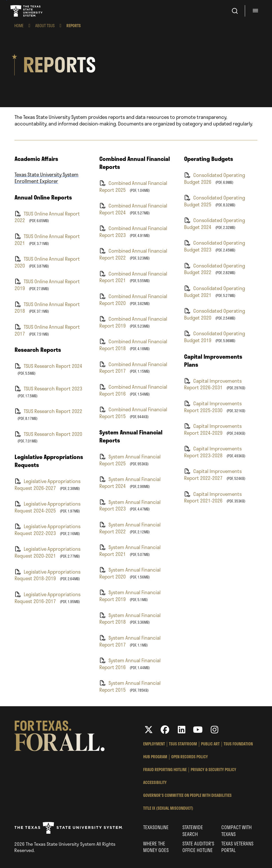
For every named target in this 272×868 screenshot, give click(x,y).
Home (19, 26)
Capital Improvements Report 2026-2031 (213, 384)
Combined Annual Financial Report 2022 (133, 254)
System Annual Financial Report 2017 (130, 641)
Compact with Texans (236, 830)
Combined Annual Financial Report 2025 (133, 186)
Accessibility (155, 782)
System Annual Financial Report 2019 (130, 595)
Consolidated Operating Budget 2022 (215, 269)
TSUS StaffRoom (183, 744)
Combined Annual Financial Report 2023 (133, 231)
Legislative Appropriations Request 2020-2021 (48, 552)
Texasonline (156, 827)
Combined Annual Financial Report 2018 (133, 345)
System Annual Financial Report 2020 (130, 573)
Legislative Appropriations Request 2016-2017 (48, 597)
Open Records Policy (190, 757)
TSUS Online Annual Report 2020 (47, 262)
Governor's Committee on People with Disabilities (187, 795)
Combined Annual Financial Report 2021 (133, 277)
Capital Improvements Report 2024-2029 (213, 429)
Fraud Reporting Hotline (165, 770)
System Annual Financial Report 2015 (130, 686)
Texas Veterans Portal (237, 847)
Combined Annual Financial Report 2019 (133, 322)
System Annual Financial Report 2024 (130, 482)
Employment (154, 744)
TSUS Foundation (238, 744)
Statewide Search (193, 830)
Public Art (210, 744)
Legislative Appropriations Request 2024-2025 (48, 507)
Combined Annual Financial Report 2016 (133, 390)
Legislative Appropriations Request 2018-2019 (48, 575)
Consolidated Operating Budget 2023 (215, 246)
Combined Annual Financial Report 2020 (133, 299)
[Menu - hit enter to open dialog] (256, 11)
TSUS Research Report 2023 (48, 388)
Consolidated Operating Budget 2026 (215, 178)
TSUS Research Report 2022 (48, 411)
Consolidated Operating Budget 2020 (215, 314)
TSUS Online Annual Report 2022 (47, 217)
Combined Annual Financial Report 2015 (133, 413)
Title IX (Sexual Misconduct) (168, 808)
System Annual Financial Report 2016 (130, 664)
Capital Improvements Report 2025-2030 (213, 407)
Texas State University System (27, 11)
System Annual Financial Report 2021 (130, 550)
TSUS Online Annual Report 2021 (47, 239)
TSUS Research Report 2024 (48, 366)
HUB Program (155, 757)
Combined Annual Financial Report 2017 (133, 367)
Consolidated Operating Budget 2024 (215, 223)
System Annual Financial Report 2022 (130, 528)
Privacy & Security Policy (213, 770)
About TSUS (45, 26)
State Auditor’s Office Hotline (198, 847)
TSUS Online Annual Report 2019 (47, 285)
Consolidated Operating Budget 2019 (215, 337)
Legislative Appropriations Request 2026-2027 (48, 484)
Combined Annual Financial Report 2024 (133, 209)
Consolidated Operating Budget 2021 (215, 291)
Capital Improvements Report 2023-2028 (213, 452)
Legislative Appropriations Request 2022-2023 (48, 529)
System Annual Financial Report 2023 (130, 505)
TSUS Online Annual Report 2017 (47, 330)
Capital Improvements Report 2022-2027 (213, 474)
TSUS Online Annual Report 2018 (47, 307)
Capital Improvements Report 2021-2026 (213, 497)
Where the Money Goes (156, 847)
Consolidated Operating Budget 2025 (215, 201)
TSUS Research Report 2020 (48, 434)
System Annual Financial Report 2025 (130, 460)
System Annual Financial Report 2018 (130, 618)
